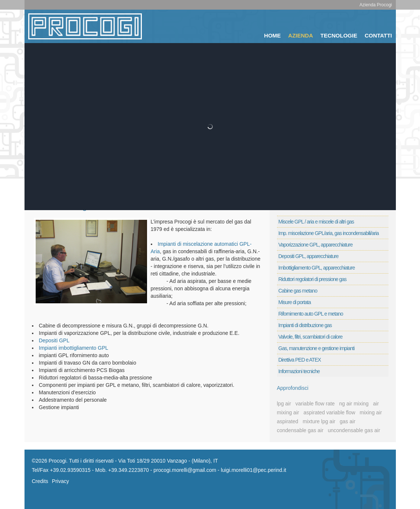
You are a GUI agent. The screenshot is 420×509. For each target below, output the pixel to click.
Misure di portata (295, 302)
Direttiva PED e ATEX (300, 360)
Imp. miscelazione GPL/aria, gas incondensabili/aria (329, 233)
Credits (40, 481)
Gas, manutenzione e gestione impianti (317, 348)
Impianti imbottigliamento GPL (74, 348)
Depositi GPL (54, 340)
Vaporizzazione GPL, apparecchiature (316, 245)
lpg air (284, 404)
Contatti (378, 35)
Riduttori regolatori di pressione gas (312, 279)
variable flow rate (315, 404)
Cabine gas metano (298, 291)
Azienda (301, 35)
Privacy (61, 481)
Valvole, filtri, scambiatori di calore (311, 337)
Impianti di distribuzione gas (305, 325)
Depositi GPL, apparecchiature (309, 256)
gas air (348, 421)
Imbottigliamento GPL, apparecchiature (317, 268)
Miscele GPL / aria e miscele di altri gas (316, 222)
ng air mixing (354, 404)
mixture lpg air (319, 421)
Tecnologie (339, 35)
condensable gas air (300, 430)
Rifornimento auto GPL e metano (311, 314)
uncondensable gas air (354, 430)
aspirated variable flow (329, 412)
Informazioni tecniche (299, 371)
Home (272, 35)
